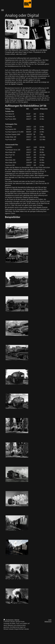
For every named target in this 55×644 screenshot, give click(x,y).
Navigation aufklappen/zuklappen (28, 10)
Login (50, 620)
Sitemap (17, 620)
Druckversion (9, 620)
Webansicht (48, 622)
